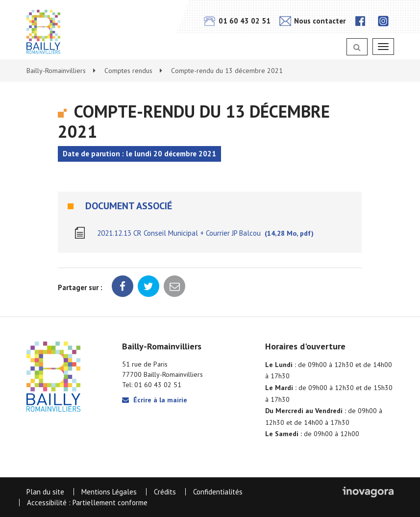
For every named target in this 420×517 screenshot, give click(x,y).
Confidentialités (218, 492)
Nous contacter (312, 21)
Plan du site (45, 492)
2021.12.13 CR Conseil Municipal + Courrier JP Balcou (205, 233)
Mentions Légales (109, 492)
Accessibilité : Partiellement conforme (87, 503)
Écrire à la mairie (155, 400)
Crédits (165, 492)
